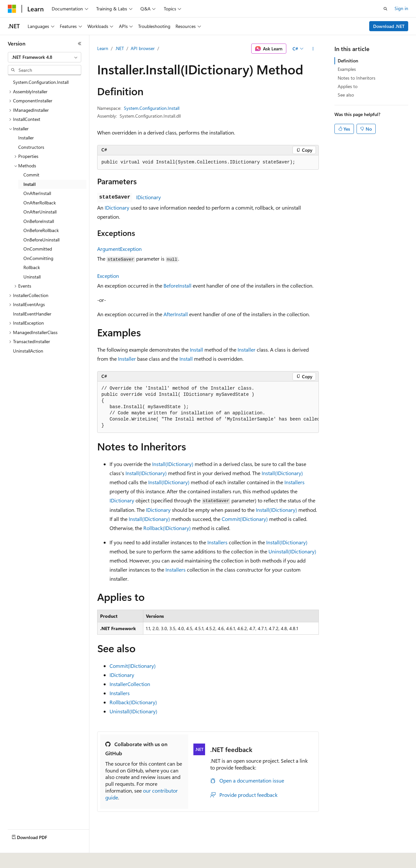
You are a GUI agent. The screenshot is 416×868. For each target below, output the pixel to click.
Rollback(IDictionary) (167, 528)
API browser (143, 48)
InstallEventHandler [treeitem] (32, 314)
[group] (208, 407)
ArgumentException (119, 249)
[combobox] (45, 57)
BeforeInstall (177, 285)
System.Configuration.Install (152, 108)
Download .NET (389, 26)
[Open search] (385, 9)
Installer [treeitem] (26, 138)
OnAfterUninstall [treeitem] (40, 212)
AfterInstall (176, 314)
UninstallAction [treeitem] (28, 351)
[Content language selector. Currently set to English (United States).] (38, 859)
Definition (348, 61)
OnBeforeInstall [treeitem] (39, 221)
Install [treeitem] (30, 184)
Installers (294, 482)
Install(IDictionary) (173, 464)
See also (346, 95)
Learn (103, 48)
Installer (247, 350)
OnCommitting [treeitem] (38, 258)
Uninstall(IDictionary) (292, 551)
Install (196, 350)
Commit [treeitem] (31, 175)
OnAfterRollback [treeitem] (40, 203)
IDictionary (149, 197)
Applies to (348, 86)
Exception (108, 276)
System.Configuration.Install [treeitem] (41, 82)
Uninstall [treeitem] (32, 277)
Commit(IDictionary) (245, 519)
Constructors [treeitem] (31, 147)
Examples (347, 69)
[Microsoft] (12, 9)
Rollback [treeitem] (32, 267)
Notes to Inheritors (357, 78)
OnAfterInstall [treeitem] (37, 193)
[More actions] (313, 49)
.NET (119, 48)
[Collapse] (80, 44)
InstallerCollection (130, 684)
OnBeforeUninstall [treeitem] (41, 240)
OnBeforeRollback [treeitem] (41, 230)
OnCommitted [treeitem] (38, 249)
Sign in (401, 8)
